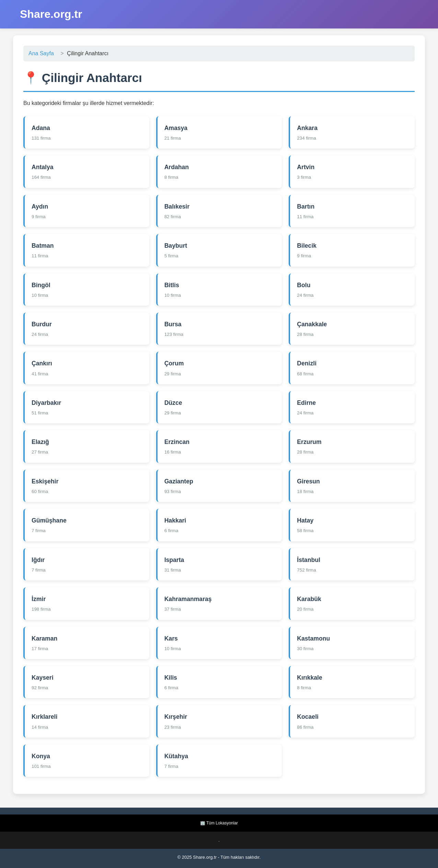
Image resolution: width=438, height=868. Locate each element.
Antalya (43, 167)
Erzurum (309, 442)
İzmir (39, 599)
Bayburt (176, 246)
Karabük (309, 599)
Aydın (40, 207)
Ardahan (177, 167)
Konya (41, 756)
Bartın (306, 207)
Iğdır (38, 560)
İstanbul (308, 560)
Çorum (174, 363)
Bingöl (41, 285)
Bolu (304, 285)
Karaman (44, 638)
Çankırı (42, 363)
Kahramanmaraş (188, 599)
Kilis (171, 678)
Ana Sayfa (41, 53)
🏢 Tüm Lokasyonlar (219, 823)
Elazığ (40, 442)
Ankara (307, 128)
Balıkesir (177, 207)
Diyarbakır (46, 403)
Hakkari (175, 520)
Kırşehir (176, 717)
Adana (41, 128)
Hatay (305, 520)
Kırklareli (44, 717)
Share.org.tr (51, 14)
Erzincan (177, 442)
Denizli (307, 363)
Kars (171, 638)
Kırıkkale (309, 678)
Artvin (306, 167)
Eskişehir (45, 481)
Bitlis (172, 285)
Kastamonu (313, 638)
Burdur (42, 324)
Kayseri (43, 678)
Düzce (173, 403)
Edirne (306, 403)
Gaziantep (179, 481)
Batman (43, 246)
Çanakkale (312, 324)
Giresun (308, 481)
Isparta (174, 560)
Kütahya (176, 756)
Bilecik (307, 246)
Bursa (173, 324)
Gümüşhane (49, 520)
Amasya (176, 128)
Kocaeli (308, 717)
